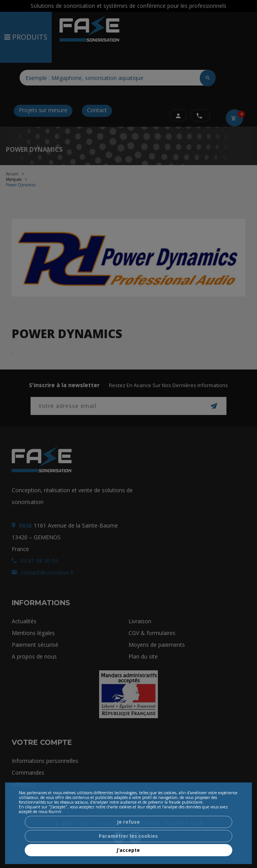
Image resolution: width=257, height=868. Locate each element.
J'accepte (128, 850)
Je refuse (128, 822)
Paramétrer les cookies (128, 836)
